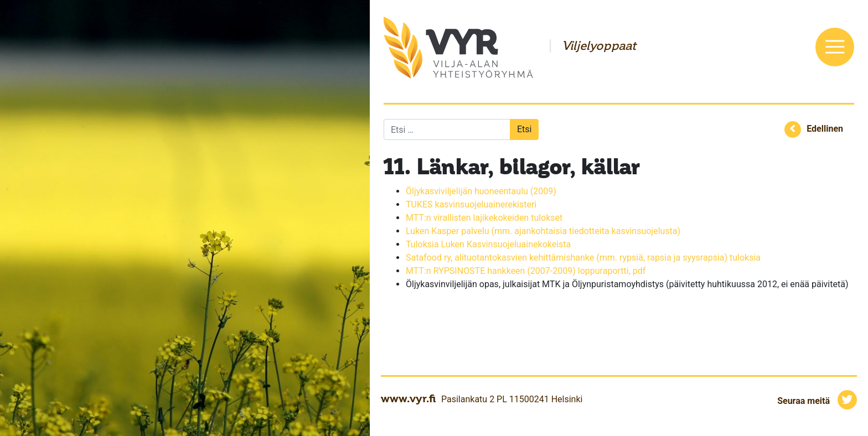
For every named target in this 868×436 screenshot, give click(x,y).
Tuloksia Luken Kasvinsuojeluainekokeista (488, 244)
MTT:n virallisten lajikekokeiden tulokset (484, 218)
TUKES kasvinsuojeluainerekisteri (471, 204)
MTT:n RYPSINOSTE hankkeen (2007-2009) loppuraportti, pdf (526, 271)
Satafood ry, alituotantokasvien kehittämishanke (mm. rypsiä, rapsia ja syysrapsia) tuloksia (583, 258)
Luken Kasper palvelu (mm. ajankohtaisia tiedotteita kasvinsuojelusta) (544, 231)
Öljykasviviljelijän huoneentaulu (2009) (481, 191)
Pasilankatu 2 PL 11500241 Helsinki (512, 399)
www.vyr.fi (408, 398)
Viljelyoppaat (599, 46)
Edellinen (825, 129)
